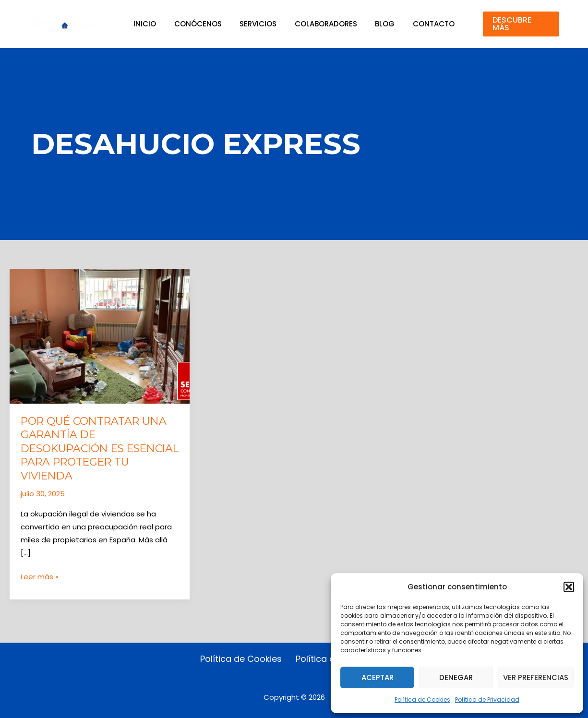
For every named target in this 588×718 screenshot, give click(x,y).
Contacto (425, 24)
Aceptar (378, 677)
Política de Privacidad (487, 700)
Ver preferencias (536, 677)
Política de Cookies (422, 700)
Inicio (154, 24)
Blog (379, 24)
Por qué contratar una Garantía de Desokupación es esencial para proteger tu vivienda (96, 449)
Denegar (456, 677)
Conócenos (203, 24)
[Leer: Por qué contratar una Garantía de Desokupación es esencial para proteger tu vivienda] (100, 336)
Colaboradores (324, 24)
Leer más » (40, 577)
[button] (569, 587)
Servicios (260, 24)
